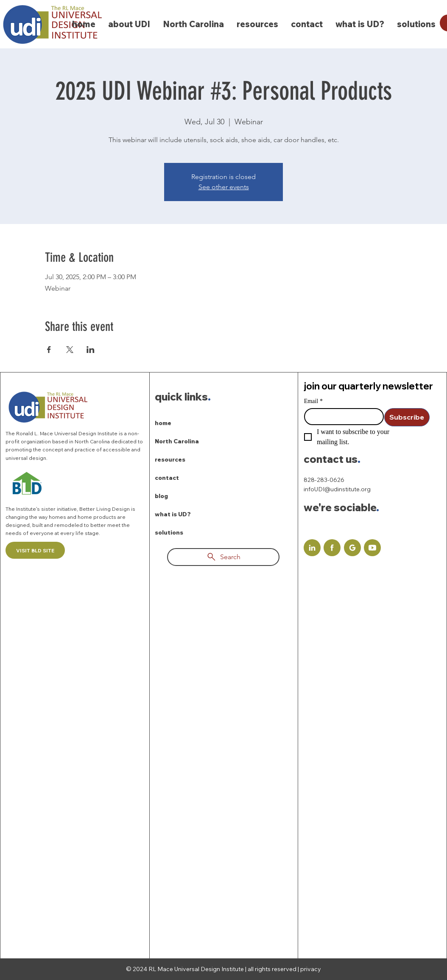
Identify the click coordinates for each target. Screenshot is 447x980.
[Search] (223, 557)
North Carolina (177, 441)
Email (313, 401)
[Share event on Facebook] (49, 350)
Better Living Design (105, 509)
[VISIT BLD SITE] (35, 550)
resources (170, 459)
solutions (169, 532)
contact (167, 478)
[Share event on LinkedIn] (91, 350)
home (163, 423)
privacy (311, 969)
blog (161, 496)
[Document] (312, 548)
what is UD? (173, 514)
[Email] (341, 417)
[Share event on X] (70, 350)
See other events (224, 187)
